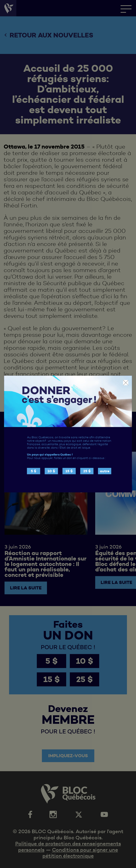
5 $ (34, 471)
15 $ (69, 471)
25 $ (87, 471)
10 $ (51, 471)
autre (105, 471)
